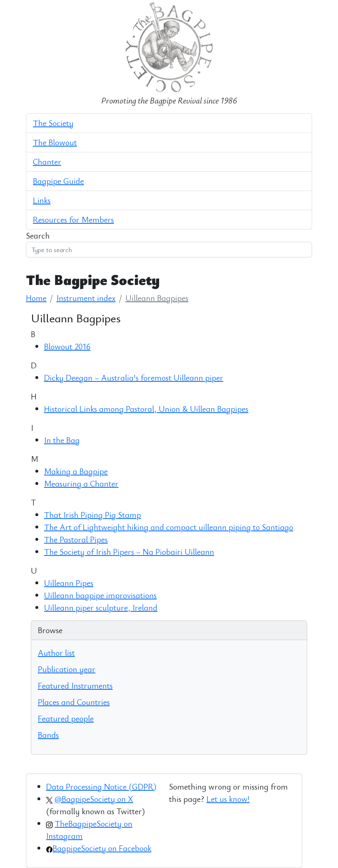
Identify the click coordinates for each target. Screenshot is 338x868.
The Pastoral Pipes (76, 539)
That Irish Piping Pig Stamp (93, 515)
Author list (56, 653)
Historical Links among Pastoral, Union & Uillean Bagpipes (146, 409)
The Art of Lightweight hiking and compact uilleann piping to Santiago (169, 527)
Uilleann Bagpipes (157, 298)
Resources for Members (73, 219)
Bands (48, 735)
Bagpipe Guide (58, 181)
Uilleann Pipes (69, 583)
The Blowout (55, 142)
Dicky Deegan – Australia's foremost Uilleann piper (134, 378)
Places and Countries (74, 702)
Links (42, 200)
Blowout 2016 (67, 346)
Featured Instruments (75, 685)
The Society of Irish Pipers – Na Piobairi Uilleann (129, 552)
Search (38, 235)
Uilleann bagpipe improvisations (100, 595)
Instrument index (86, 298)
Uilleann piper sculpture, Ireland (101, 607)
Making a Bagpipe (76, 471)
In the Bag (62, 440)
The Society (53, 123)
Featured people (66, 718)
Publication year (67, 669)
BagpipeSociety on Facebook (102, 848)
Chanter (47, 162)
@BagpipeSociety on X (94, 799)
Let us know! (228, 799)
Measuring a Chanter (81, 483)
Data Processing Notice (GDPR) (101, 786)
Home (36, 298)
